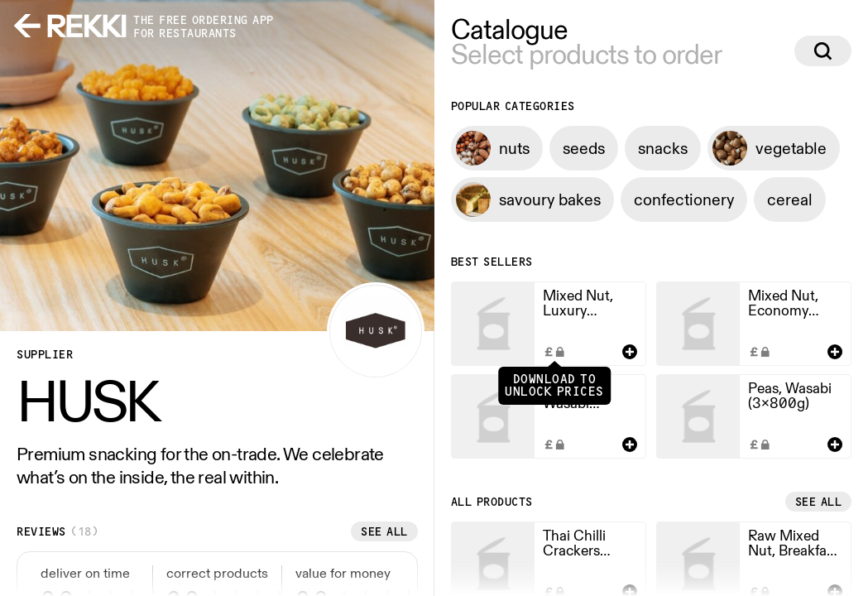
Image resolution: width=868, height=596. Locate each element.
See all (384, 531)
